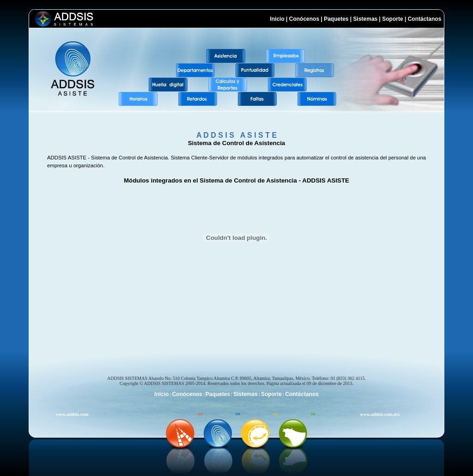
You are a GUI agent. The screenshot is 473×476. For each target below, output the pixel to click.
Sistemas (366, 19)
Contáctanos (426, 19)
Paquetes (336, 19)
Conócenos (304, 19)
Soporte (392, 19)
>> (200, 414)
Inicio (277, 19)
